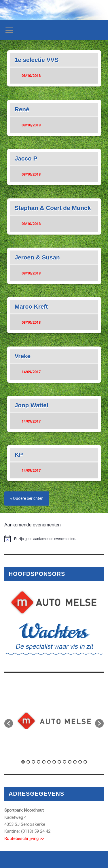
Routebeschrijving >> (24, 838)
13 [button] (85, 762)
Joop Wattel (32, 405)
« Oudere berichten (27, 498)
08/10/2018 (31, 76)
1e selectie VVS (37, 60)
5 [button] (44, 762)
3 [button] (33, 762)
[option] (54, 720)
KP (19, 455)
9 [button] (65, 762)
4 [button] (39, 762)
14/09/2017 (31, 372)
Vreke (23, 356)
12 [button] (80, 762)
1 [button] (23, 762)
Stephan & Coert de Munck (53, 208)
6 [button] (49, 762)
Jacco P (26, 158)
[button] (9, 723)
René (22, 109)
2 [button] (28, 762)
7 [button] (54, 762)
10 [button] (70, 762)
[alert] (54, 539)
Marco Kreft (31, 306)
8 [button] (59, 762)
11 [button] (75, 762)
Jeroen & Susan (37, 257)
